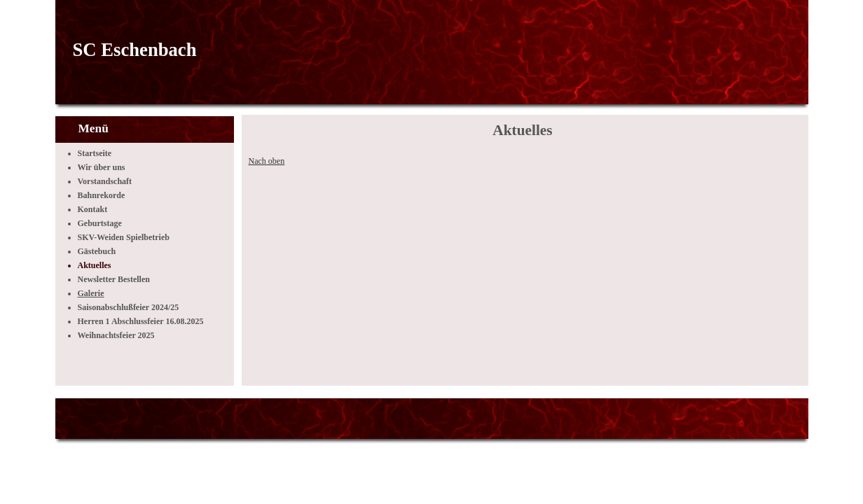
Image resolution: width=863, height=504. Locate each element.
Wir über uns (102, 167)
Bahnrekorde (102, 195)
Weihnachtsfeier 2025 (116, 335)
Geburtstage (100, 223)
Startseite (95, 153)
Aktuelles (95, 265)
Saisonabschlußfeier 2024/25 (129, 307)
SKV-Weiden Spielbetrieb (124, 237)
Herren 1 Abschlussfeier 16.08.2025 (141, 321)
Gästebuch (97, 251)
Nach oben (267, 161)
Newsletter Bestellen (114, 279)
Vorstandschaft (105, 181)
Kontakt (93, 209)
